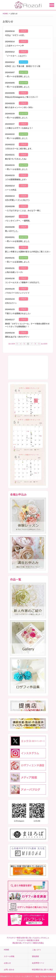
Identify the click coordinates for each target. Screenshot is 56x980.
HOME (5, 13)
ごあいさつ (36, 950)
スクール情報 (9, 956)
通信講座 (35, 956)
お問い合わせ (9, 970)
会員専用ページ (38, 963)
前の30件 (12, 344)
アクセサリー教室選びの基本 (28, 940)
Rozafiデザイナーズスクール (13, 976)
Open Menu (52, 5)
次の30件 (44, 344)
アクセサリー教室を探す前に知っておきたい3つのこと (28, 938)
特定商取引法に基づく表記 (42, 970)
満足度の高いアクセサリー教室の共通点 (28, 943)
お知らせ (7, 963)
